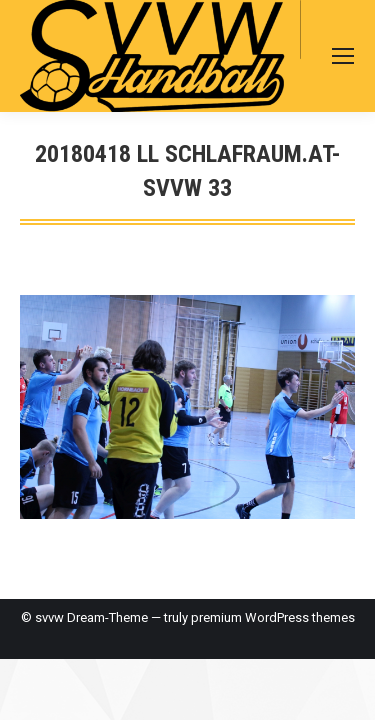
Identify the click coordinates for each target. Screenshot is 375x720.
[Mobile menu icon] (343, 56)
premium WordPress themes (273, 617)
